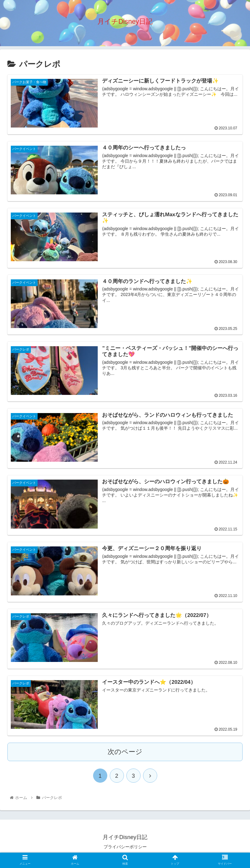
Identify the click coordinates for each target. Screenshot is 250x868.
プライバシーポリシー (125, 848)
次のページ (125, 753)
